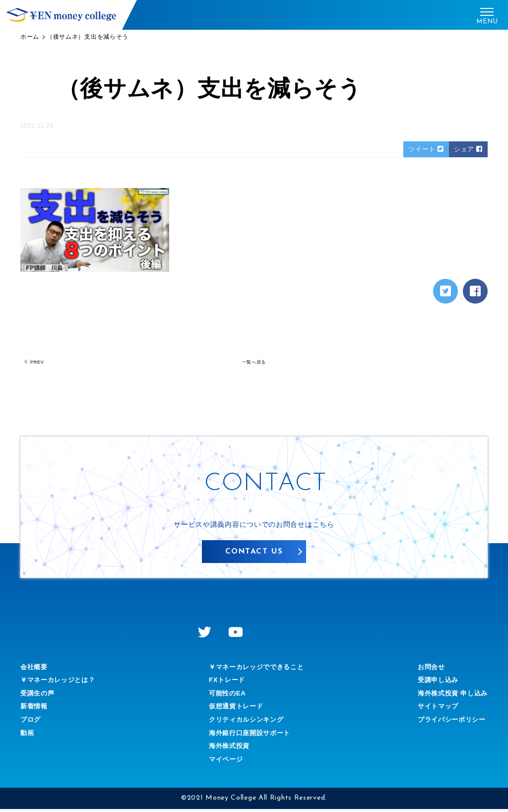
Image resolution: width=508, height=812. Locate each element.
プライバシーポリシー (449, 723)
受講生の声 (39, 696)
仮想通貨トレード (235, 709)
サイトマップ (434, 709)
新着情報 (35, 709)
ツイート (424, 149)
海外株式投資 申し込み (450, 696)
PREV (40, 365)
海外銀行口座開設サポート (249, 736)
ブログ (31, 723)
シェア (468, 149)
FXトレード (225, 683)
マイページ (224, 762)
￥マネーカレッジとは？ (61, 683)
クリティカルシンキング (246, 723)
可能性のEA (225, 696)
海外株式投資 (227, 749)
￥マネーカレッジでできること (256, 670)
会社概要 (35, 670)
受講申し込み (434, 683)
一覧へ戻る (254, 365)
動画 (28, 736)
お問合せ (427, 670)
